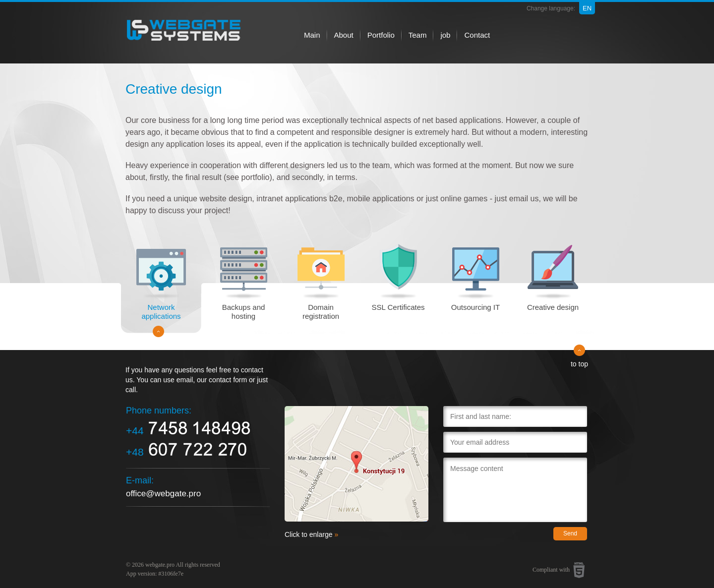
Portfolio (381, 35)
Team (418, 35)
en (587, 8)
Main (312, 35)
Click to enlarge (311, 535)
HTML (579, 570)
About (344, 35)
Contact (477, 35)
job (445, 35)
